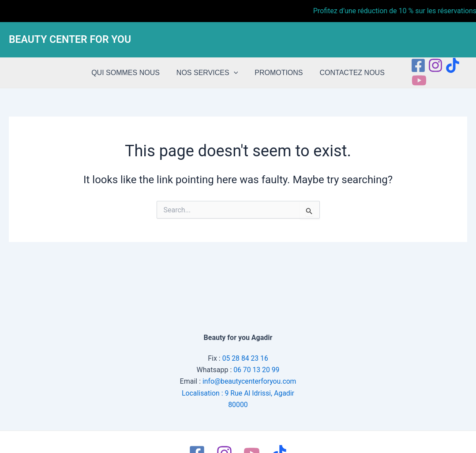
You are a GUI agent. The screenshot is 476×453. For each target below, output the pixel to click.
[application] (235, 73)
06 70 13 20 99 (256, 369)
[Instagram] (430, 65)
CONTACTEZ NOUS (348, 73)
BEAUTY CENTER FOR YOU (70, 40)
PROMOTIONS (277, 73)
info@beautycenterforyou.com (249, 381)
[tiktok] (447, 65)
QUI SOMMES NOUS (129, 73)
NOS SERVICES (208, 73)
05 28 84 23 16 (245, 358)
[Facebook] (413, 65)
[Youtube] (414, 80)
